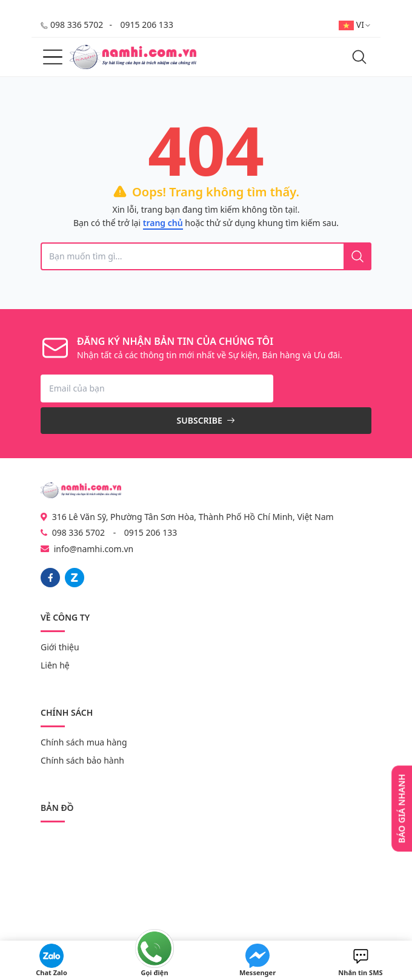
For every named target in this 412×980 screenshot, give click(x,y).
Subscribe (206, 420)
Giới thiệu (60, 647)
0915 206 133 (147, 25)
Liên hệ (55, 665)
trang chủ (163, 223)
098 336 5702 (77, 25)
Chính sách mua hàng (84, 742)
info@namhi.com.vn (94, 549)
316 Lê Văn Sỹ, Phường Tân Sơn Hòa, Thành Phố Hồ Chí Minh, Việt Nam (187, 517)
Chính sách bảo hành (82, 760)
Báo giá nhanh (401, 808)
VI (355, 25)
